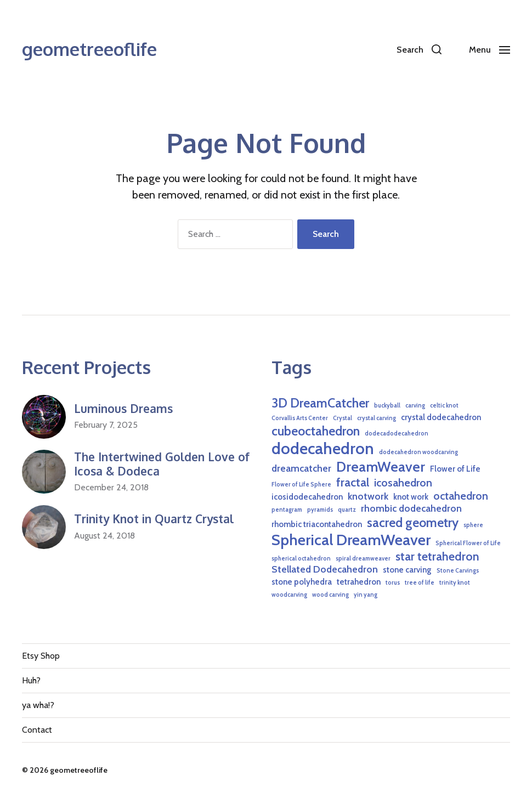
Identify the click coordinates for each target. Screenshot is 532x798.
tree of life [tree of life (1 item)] (420, 583)
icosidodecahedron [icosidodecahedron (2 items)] (307, 497)
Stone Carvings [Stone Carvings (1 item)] (458, 571)
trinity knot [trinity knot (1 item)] (455, 583)
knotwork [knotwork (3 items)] (368, 496)
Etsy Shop (41, 656)
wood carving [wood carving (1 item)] (330, 595)
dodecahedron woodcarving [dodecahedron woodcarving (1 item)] (418, 452)
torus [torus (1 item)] (393, 583)
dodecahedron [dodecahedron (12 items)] (323, 448)
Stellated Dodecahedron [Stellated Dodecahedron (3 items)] (325, 569)
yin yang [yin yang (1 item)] (366, 595)
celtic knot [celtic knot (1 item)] (444, 406)
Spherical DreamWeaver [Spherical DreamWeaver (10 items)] (351, 540)
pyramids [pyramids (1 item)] (320, 510)
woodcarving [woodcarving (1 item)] (289, 595)
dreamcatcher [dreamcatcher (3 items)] (301, 468)
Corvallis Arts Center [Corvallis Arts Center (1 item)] (300, 418)
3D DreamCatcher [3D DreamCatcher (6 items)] (320, 403)
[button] (419, 49)
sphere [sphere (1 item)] (473, 525)
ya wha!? (38, 705)
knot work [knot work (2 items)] (411, 497)
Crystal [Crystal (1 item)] (343, 418)
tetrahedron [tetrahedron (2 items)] (359, 582)
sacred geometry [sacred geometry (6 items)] (413, 522)
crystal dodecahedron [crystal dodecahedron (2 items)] (441, 417)
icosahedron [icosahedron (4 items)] (403, 483)
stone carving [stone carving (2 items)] (407, 570)
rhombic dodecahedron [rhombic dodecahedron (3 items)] (411, 508)
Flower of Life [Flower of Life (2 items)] (455, 469)
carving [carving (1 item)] (415, 406)
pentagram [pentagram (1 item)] (287, 510)
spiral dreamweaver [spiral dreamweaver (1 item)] (363, 559)
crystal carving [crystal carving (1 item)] (377, 418)
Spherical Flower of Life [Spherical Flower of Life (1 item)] (468, 543)
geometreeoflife (89, 49)
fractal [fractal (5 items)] (353, 482)
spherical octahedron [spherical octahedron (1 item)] (301, 559)
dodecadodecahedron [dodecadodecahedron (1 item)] (397, 434)
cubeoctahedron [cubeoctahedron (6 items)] (316, 431)
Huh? (31, 680)
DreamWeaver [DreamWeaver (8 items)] (381, 466)
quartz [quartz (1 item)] (347, 510)
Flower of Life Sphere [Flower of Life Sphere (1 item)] (301, 485)
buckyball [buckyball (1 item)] (387, 406)
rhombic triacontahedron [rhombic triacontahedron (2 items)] (317, 524)
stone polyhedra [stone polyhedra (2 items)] (302, 582)
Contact (37, 730)
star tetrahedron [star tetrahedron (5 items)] (437, 556)
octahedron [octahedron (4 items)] (461, 496)
